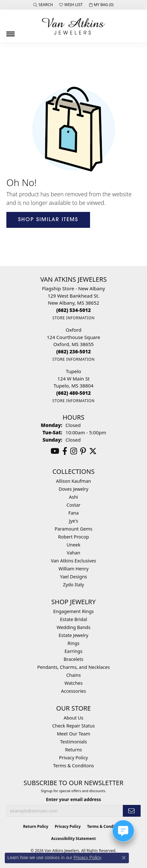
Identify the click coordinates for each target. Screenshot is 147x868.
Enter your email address (73, 799)
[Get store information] (73, 318)
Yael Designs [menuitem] (74, 577)
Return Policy (36, 826)
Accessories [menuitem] (73, 691)
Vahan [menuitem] (73, 553)
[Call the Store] (74, 310)
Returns (74, 750)
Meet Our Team (74, 734)
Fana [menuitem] (74, 513)
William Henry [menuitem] (73, 569)
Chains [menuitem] (73, 675)
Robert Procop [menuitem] (73, 537)
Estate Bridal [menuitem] (74, 619)
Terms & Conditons (73, 766)
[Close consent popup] (124, 858)
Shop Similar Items (48, 220)
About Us (73, 718)
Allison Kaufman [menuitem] (73, 481)
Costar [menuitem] (73, 505)
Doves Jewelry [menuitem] (73, 489)
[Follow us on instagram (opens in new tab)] (74, 451)
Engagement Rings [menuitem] (73, 611)
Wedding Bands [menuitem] (73, 627)
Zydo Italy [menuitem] (73, 585)
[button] (43, 5)
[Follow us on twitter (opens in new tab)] (93, 451)
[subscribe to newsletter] (132, 811)
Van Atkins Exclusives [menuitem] (73, 561)
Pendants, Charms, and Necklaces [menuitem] (73, 667)
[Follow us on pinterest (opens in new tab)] (83, 451)
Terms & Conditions (106, 826)
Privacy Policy (74, 758)
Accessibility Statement (73, 839)
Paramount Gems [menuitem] (73, 529)
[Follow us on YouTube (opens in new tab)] (55, 451)
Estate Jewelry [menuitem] (73, 635)
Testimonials (73, 742)
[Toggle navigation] (10, 32)
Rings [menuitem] (73, 643)
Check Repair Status (73, 726)
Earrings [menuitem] (73, 651)
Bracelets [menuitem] (73, 659)
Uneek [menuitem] (73, 545)
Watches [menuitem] (73, 683)
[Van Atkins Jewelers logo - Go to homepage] (73, 26)
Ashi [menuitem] (74, 497)
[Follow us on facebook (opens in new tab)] (65, 451)
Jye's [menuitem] (74, 521)
